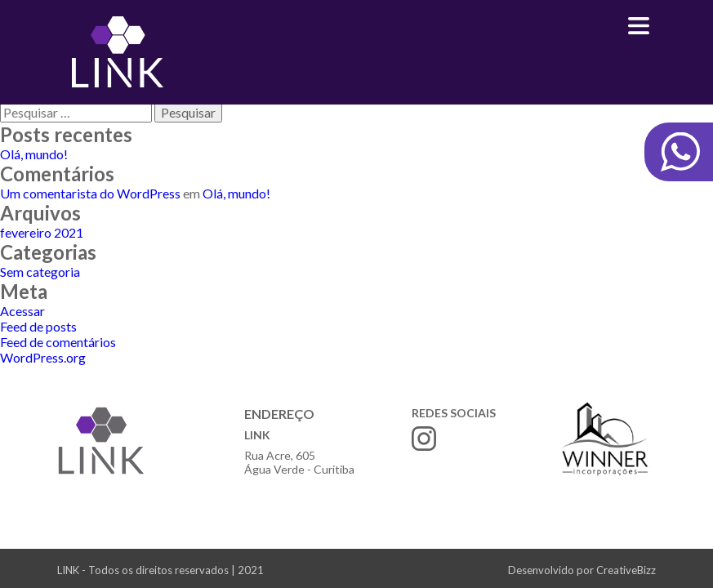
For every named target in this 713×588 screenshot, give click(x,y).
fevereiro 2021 (42, 232)
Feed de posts (38, 326)
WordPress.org (43, 357)
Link (117, 52)
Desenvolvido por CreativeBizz (582, 570)
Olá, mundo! (34, 154)
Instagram (424, 439)
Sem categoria (40, 272)
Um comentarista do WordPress (90, 193)
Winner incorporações (605, 439)
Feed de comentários (58, 342)
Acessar (22, 311)
